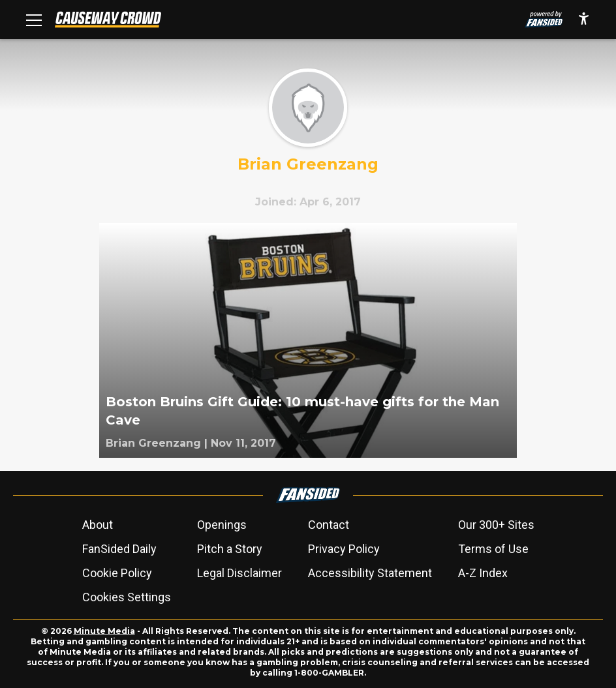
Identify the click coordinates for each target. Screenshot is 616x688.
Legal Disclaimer (239, 573)
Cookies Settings (127, 597)
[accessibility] (584, 20)
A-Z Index (483, 573)
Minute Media (104, 631)
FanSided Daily (119, 549)
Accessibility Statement (370, 573)
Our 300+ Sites (496, 525)
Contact (329, 525)
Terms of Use (493, 549)
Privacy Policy (344, 549)
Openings (222, 525)
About (98, 525)
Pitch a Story (230, 549)
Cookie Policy (117, 573)
